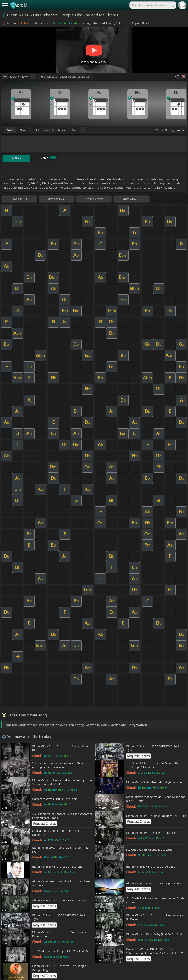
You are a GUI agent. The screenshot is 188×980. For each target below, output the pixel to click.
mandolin (49, 130)
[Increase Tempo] (33, 77)
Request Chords (138, 756)
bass (74, 130)
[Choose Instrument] (83, 130)
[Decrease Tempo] (5, 77)
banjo (62, 130)
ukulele (36, 130)
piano (23, 130)
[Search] (172, 5)
